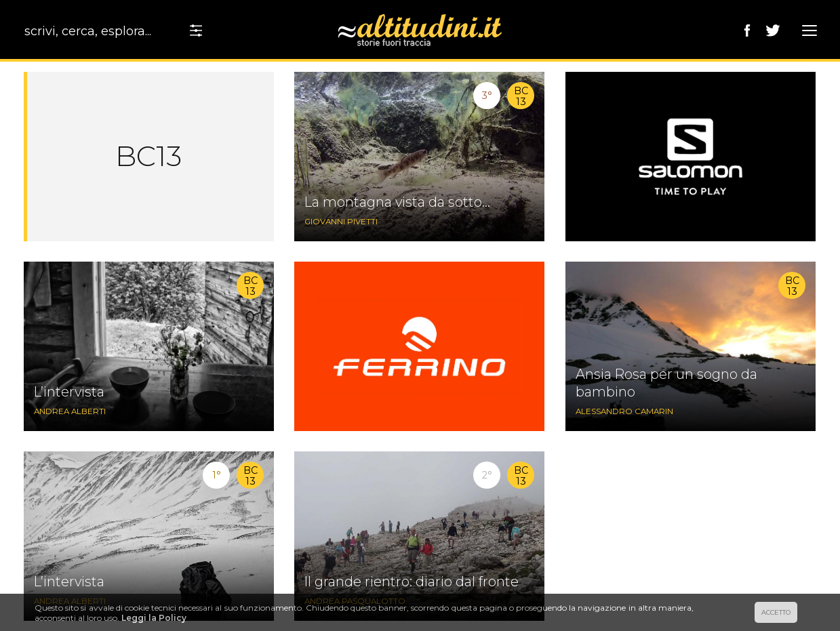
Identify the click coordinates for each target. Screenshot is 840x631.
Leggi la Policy (154, 618)
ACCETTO (776, 612)
